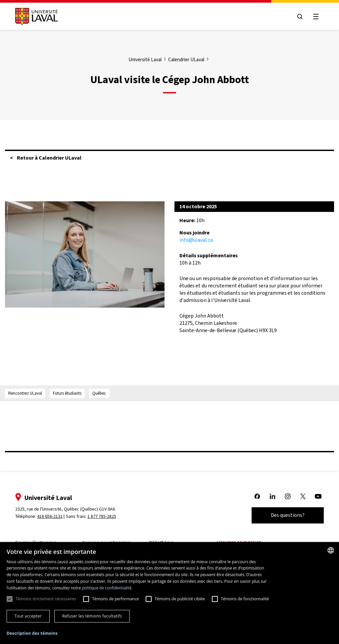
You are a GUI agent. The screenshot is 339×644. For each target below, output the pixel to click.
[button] (32, 634)
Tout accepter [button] (28, 616)
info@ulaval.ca (196, 240)
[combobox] (331, 550)
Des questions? (288, 515)
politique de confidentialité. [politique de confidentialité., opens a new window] (107, 588)
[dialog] (169, 593)
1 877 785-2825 (102, 516)
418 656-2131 (50, 516)
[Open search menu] (300, 17)
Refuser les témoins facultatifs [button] (92, 616)
